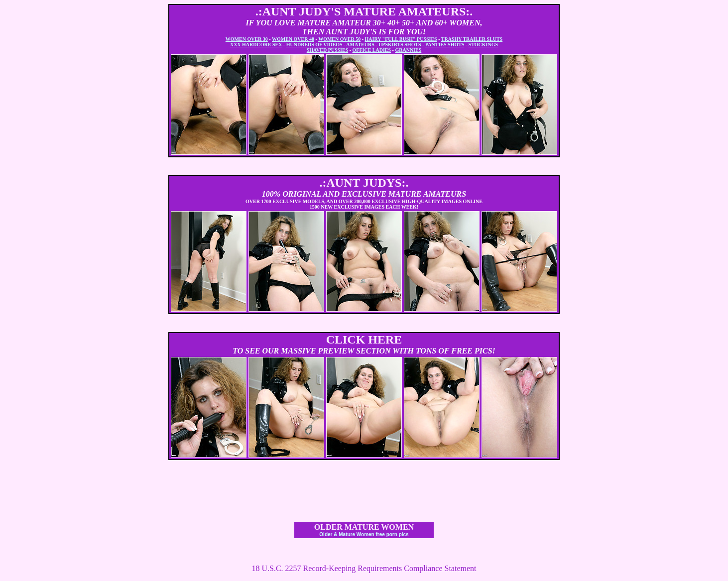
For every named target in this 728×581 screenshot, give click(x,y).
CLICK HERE (364, 340)
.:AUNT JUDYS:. (364, 183)
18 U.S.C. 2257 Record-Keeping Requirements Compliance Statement (364, 568)
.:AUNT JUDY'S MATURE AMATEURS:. (364, 11)
